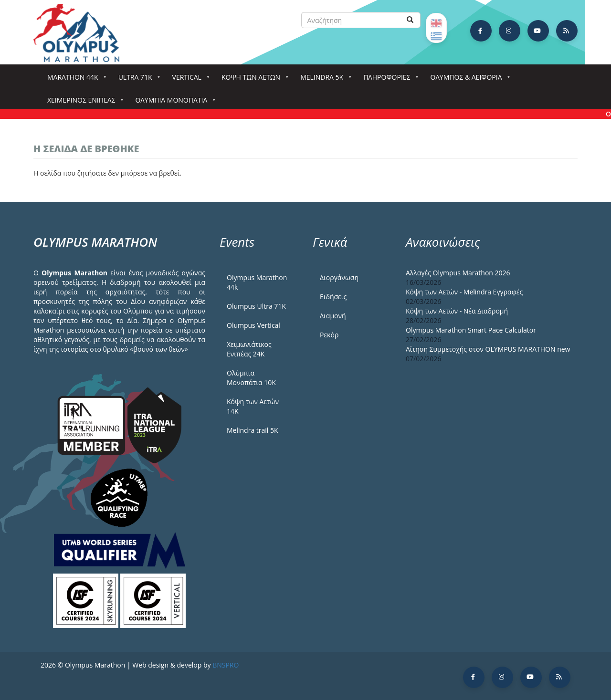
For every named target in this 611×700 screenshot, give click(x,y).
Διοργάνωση (339, 277)
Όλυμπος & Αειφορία (468, 80)
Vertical (189, 80)
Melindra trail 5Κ (253, 430)
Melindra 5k (324, 80)
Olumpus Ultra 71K (256, 306)
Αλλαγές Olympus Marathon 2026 (458, 273)
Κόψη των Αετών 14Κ (253, 406)
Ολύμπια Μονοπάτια (173, 103)
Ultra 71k (137, 80)
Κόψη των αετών (253, 80)
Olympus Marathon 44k (257, 282)
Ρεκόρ (329, 335)
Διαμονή (333, 316)
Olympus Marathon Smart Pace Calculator (471, 330)
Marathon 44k (75, 80)
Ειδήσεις (333, 297)
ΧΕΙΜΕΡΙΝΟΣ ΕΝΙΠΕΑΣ (83, 103)
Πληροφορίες (389, 80)
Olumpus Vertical (253, 325)
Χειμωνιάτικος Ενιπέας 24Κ (249, 349)
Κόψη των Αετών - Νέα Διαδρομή (457, 311)
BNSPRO (226, 665)
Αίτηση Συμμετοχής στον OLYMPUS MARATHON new (488, 349)
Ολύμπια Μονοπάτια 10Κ (251, 378)
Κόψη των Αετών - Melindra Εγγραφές (464, 292)
